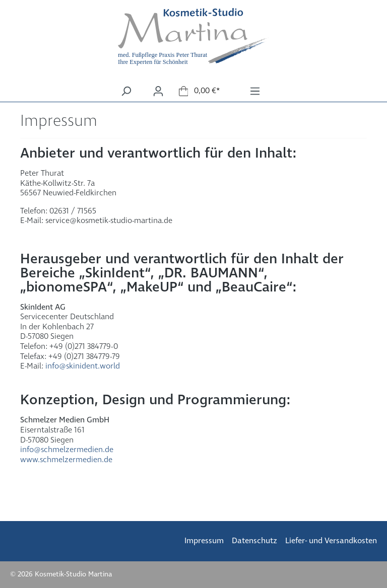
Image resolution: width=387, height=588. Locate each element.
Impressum (204, 541)
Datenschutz (254, 541)
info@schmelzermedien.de (67, 450)
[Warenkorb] (200, 91)
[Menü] (255, 91)
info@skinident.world (83, 366)
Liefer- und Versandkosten (331, 541)
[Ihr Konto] (158, 91)
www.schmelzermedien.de (66, 460)
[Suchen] (126, 91)
